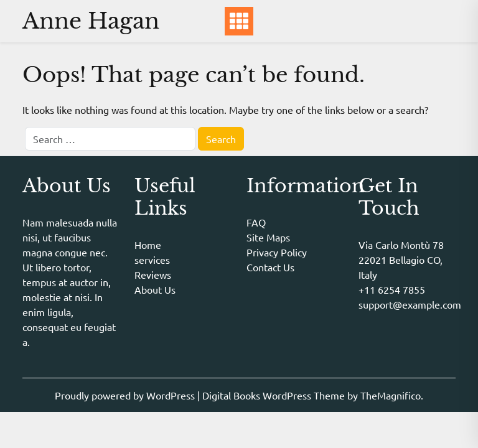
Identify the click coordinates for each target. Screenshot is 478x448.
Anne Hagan (91, 21)
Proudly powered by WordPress (126, 395)
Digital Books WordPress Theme (275, 395)
